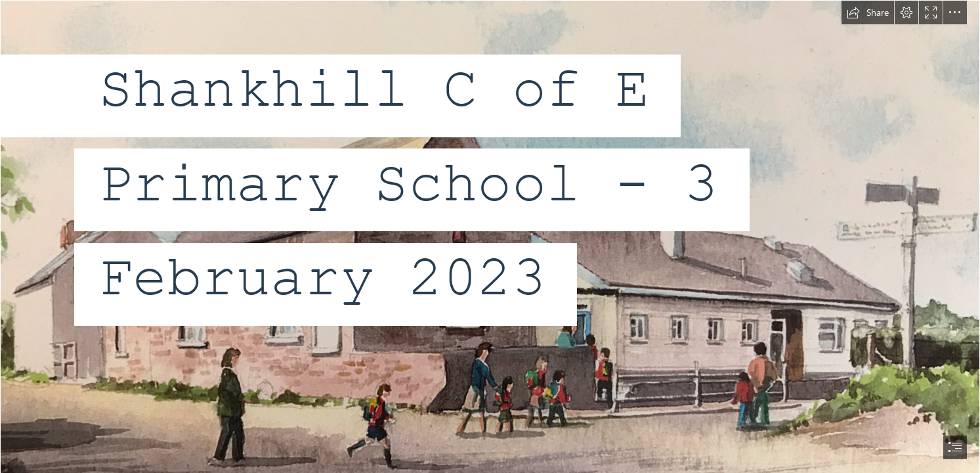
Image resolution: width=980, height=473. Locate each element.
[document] (490, 236)
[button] (868, 12)
